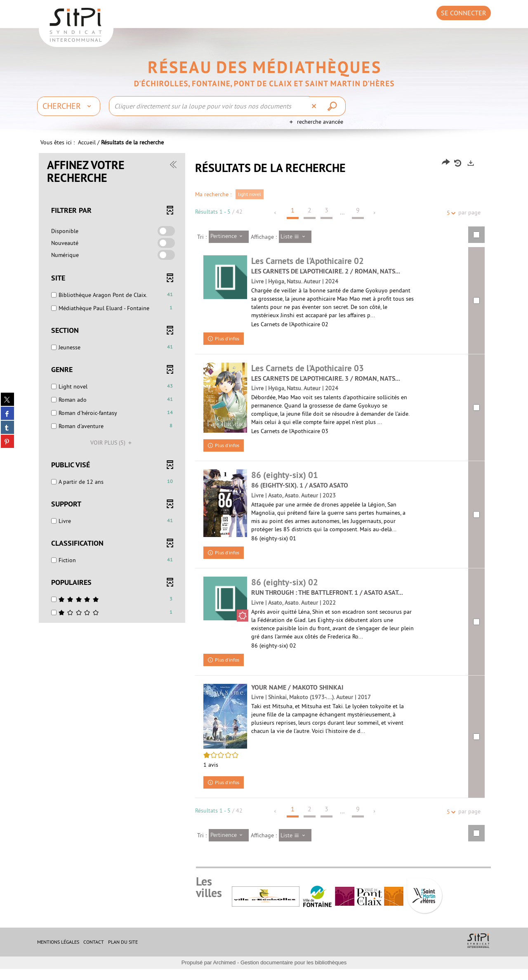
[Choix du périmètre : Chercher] (69, 106)
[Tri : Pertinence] (229, 245)
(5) (112, 451)
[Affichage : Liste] (295, 245)
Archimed (224, 974)
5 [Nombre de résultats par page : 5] (450, 221)
